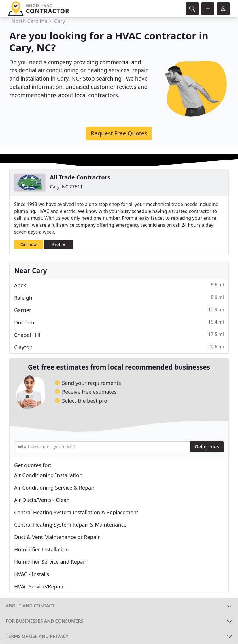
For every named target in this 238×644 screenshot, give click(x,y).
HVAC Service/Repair (39, 586)
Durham (119, 322)
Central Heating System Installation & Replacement (76, 512)
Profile (59, 244)
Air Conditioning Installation (48, 475)
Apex (119, 285)
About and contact (30, 606)
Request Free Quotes (119, 133)
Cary (60, 21)
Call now (29, 244)
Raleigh (119, 298)
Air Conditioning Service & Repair (54, 488)
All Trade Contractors (80, 177)
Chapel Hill (119, 335)
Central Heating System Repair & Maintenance (70, 525)
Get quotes (207, 447)
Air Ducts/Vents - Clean (42, 500)
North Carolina (29, 21)
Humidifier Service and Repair (50, 562)
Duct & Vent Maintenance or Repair (57, 537)
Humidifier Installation (41, 549)
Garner (119, 310)
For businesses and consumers (45, 621)
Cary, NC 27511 (66, 187)
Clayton (119, 347)
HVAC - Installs (32, 574)
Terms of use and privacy (37, 636)
